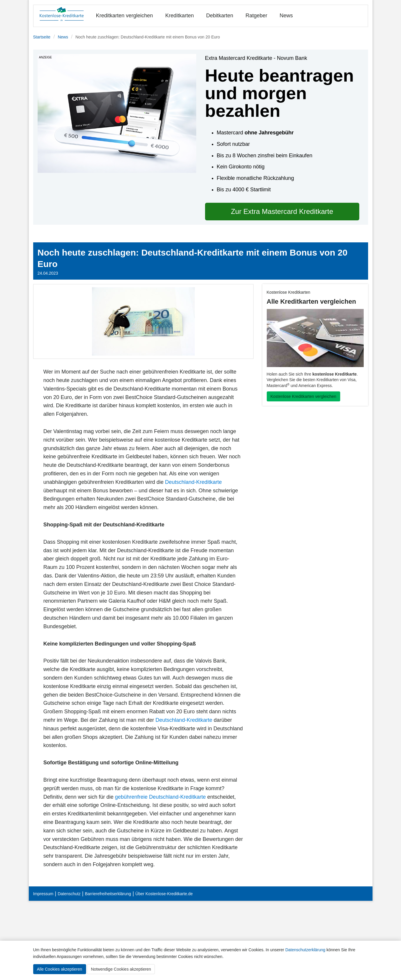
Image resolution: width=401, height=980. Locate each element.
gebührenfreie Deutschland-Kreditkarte (160, 797)
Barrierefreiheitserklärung (108, 894)
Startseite (42, 37)
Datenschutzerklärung (305, 950)
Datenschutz (69, 894)
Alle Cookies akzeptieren (60, 969)
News (286, 16)
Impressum (43, 894)
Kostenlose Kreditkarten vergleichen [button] (303, 396)
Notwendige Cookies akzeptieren (121, 969)
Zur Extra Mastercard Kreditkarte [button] (282, 211)
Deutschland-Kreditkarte (193, 482)
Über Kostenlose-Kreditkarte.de (164, 894)
